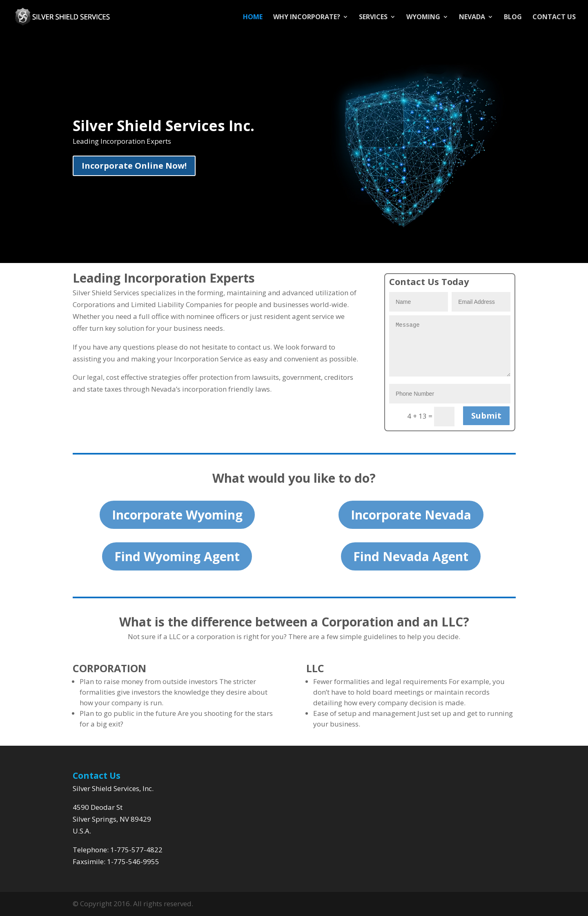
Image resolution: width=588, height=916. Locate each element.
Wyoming (423, 18)
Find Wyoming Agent (177, 556)
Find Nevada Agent (411, 556)
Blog (513, 18)
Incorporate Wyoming (177, 515)
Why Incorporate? (307, 18)
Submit (486, 416)
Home (253, 18)
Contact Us (554, 18)
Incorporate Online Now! (134, 166)
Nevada (472, 18)
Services (373, 18)
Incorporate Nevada (411, 515)
